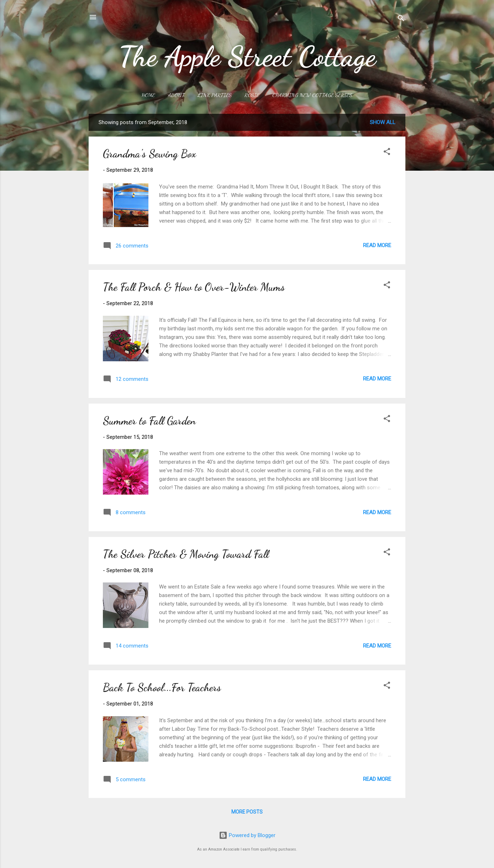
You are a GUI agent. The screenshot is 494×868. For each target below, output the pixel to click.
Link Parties (215, 95)
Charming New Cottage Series (312, 95)
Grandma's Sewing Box (149, 154)
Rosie (252, 95)
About (176, 95)
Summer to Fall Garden (149, 421)
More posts (247, 812)
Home (148, 95)
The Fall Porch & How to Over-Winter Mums (194, 287)
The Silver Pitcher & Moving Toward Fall (186, 554)
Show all (383, 122)
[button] (387, 153)
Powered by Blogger (247, 835)
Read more (377, 245)
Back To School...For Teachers (162, 687)
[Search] (401, 19)
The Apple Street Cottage (247, 56)
